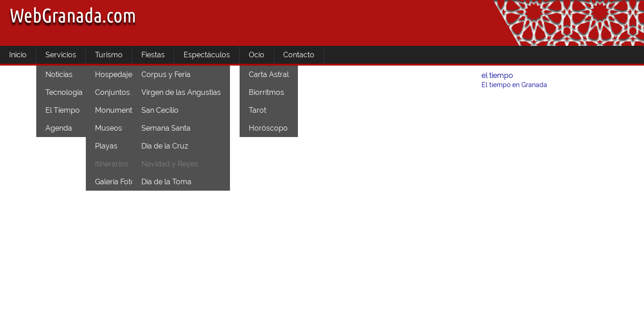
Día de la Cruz (165, 146)
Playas (106, 146)
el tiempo (497, 75)
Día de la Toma (166, 182)
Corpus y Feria (166, 74)
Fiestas (153, 55)
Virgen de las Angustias (181, 92)
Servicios (61, 55)
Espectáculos (207, 55)
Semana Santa (166, 128)
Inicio (18, 55)
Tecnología (64, 92)
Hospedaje (114, 74)
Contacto (299, 55)
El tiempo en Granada (514, 85)
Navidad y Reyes (170, 164)
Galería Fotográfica (127, 182)
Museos (109, 128)
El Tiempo (63, 110)
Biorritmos (266, 92)
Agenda (59, 128)
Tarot (258, 110)
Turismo (109, 55)
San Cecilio (160, 110)
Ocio (257, 55)
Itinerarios (112, 164)
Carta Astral (269, 74)
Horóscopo (268, 128)
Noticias (59, 74)
